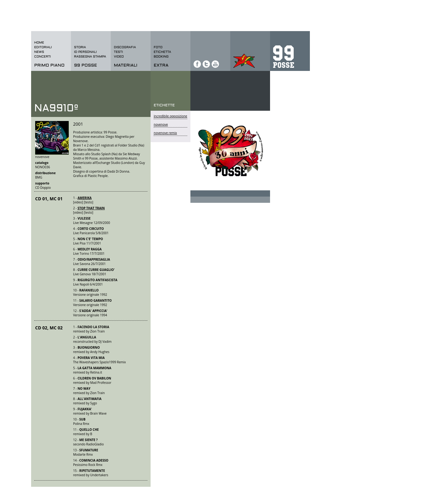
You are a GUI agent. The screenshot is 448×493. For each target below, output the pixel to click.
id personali (85, 52)
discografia (125, 47)
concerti (42, 57)
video (119, 57)
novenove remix (165, 133)
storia (80, 47)
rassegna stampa (90, 57)
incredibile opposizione (170, 116)
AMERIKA (84, 198)
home (39, 43)
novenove (161, 124)
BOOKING (161, 57)
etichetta (162, 52)
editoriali (43, 47)
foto (158, 47)
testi (118, 52)
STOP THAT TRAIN (91, 208)
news (39, 52)
